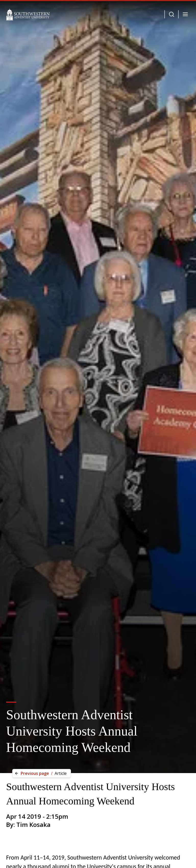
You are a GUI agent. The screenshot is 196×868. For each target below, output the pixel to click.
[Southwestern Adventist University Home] (28, 14)
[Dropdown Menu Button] (171, 14)
